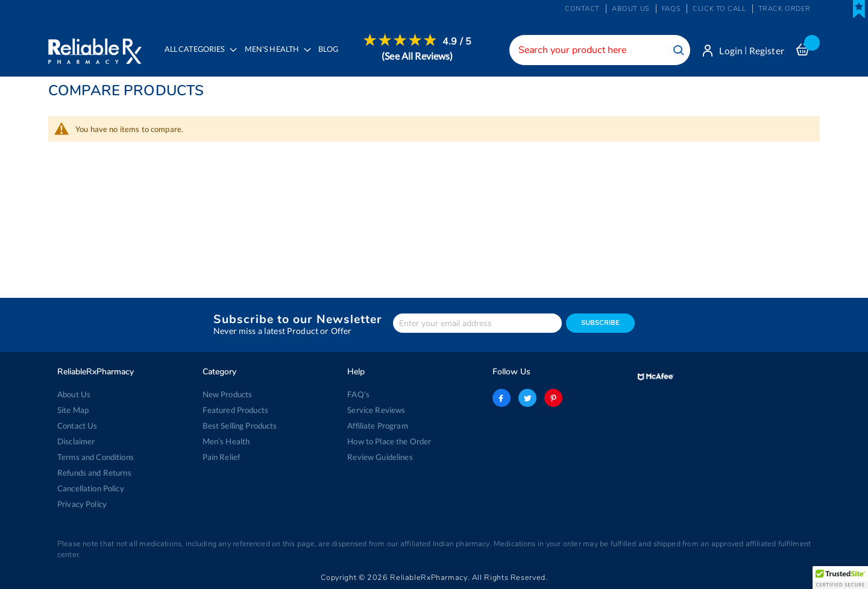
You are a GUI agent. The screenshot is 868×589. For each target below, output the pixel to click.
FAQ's (358, 394)
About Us (74, 394)
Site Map (73, 410)
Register (767, 51)
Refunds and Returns (94, 473)
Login (731, 51)
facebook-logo (502, 398)
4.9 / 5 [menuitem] (457, 42)
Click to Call (719, 9)
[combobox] (600, 50)
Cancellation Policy (91, 488)
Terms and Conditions (96, 457)
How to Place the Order (389, 441)
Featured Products (235, 410)
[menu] (314, 57)
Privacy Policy (82, 504)
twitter (527, 398)
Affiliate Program (377, 426)
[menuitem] (275, 58)
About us (631, 9)
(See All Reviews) (417, 56)
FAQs (671, 9)
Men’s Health (226, 441)
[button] (840, 578)
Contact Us (77, 426)
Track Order (785, 9)
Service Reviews (376, 410)
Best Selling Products (240, 426)
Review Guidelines (380, 457)
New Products (228, 394)
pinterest (553, 398)
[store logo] (95, 48)
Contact (582, 9)
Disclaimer (76, 441)
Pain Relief (222, 457)
